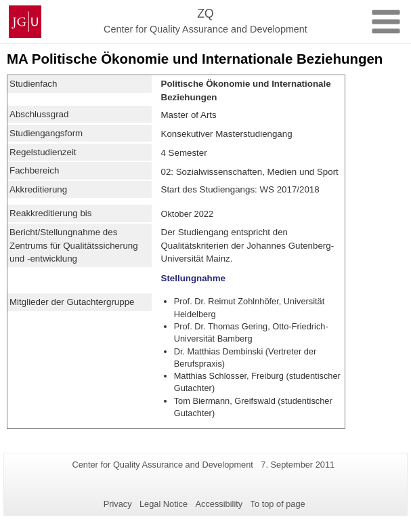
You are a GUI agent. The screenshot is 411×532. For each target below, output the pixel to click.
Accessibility (219, 504)
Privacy (118, 504)
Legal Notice (164, 504)
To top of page (278, 504)
